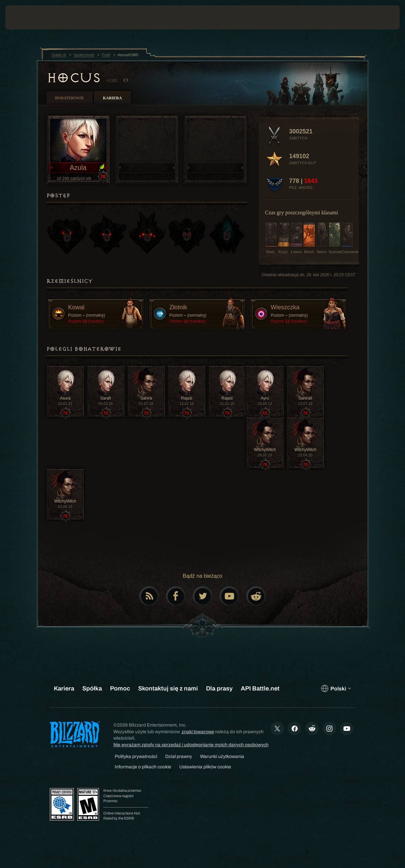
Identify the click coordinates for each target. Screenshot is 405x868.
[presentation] (26, 17)
